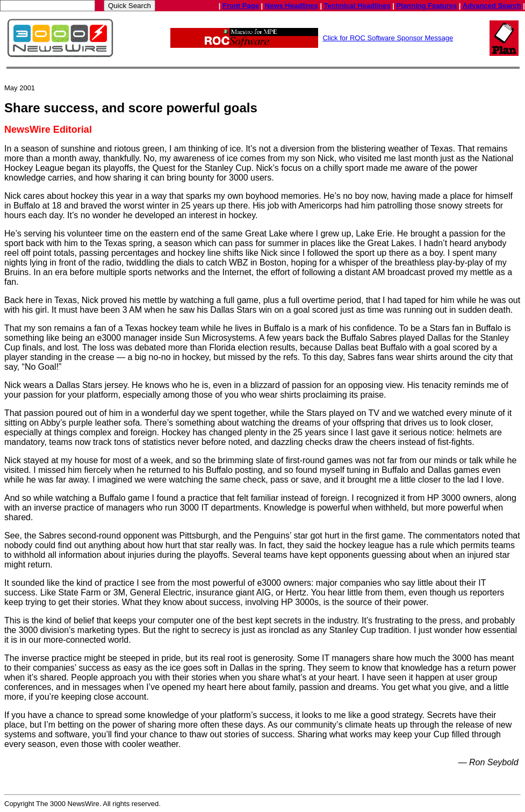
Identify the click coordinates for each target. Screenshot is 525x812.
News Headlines (292, 6)
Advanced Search (492, 6)
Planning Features (427, 6)
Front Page (241, 6)
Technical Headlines (357, 6)
